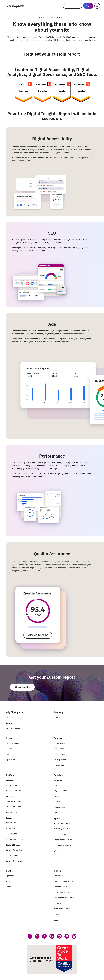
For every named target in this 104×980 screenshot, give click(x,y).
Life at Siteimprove (13, 743)
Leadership (58, 717)
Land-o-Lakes (59, 914)
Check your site (22, 687)
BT (55, 925)
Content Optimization (14, 850)
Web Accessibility (13, 785)
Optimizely (10, 876)
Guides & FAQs (60, 749)
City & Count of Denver (63, 892)
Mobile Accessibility (14, 791)
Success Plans (60, 754)
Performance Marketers (63, 840)
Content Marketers (61, 834)
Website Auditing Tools (15, 839)
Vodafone (58, 920)
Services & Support (13, 728)
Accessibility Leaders (62, 823)
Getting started (60, 743)
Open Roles (10, 760)
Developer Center (61, 760)
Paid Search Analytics (14, 807)
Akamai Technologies (62, 909)
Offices (9, 754)
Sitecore (9, 887)
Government (59, 785)
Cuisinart (57, 903)
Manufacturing (60, 807)
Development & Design (63, 845)
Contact (57, 728)
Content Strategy (12, 855)
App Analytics (11, 812)
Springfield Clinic (60, 887)
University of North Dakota (64, 898)
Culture (9, 749)
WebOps (57, 851)
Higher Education (61, 791)
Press (56, 723)
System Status (60, 765)
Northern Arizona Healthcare (65, 881)
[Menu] (97, 6)
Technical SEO (11, 828)
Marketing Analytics (14, 801)
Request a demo (72, 6)
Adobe (9, 881)
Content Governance (14, 861)
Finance (57, 802)
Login (88, 6)
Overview (10, 717)
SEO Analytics (11, 834)
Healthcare (58, 796)
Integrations (11, 723)
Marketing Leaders (61, 829)
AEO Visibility (11, 823)
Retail (56, 813)
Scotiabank (58, 876)
